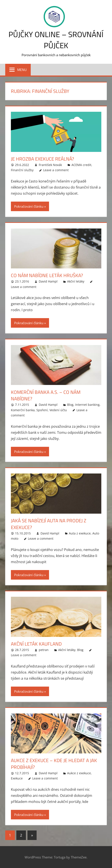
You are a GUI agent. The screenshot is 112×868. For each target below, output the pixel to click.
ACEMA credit (81, 165)
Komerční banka (23, 410)
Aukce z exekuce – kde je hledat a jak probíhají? (54, 764)
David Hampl (48, 281)
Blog (70, 405)
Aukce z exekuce (79, 773)
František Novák (50, 165)
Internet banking (87, 405)
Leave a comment (56, 170)
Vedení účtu (58, 410)
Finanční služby (22, 170)
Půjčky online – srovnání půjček (56, 40)
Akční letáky (76, 281)
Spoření (42, 410)
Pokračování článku (29, 206)
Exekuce (17, 778)
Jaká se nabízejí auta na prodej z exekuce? (49, 524)
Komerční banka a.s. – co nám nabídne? (46, 395)
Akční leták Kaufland (36, 644)
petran (44, 650)
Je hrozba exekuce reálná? (42, 159)
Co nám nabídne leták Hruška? (47, 275)
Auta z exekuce (80, 533)
